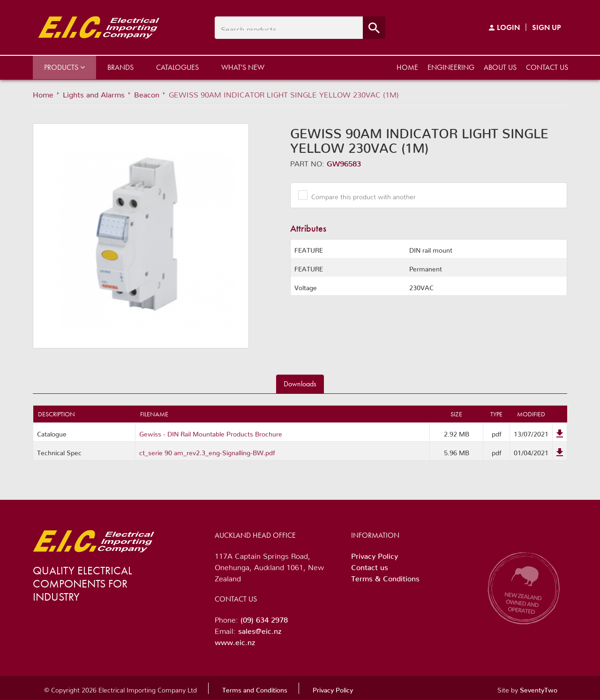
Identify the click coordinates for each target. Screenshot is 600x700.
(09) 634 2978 (264, 618)
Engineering (451, 67)
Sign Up (547, 27)
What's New (243, 67)
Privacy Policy (375, 554)
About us (500, 67)
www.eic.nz (235, 640)
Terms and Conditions (255, 688)
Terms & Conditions (385, 577)
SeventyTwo (539, 688)
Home (407, 67)
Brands (120, 67)
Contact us (547, 67)
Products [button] (64, 67)
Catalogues (177, 67)
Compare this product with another (360, 195)
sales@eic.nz (260, 629)
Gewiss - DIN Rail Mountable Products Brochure (211, 432)
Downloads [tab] (300, 384)
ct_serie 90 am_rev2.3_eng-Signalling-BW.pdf (207, 451)
